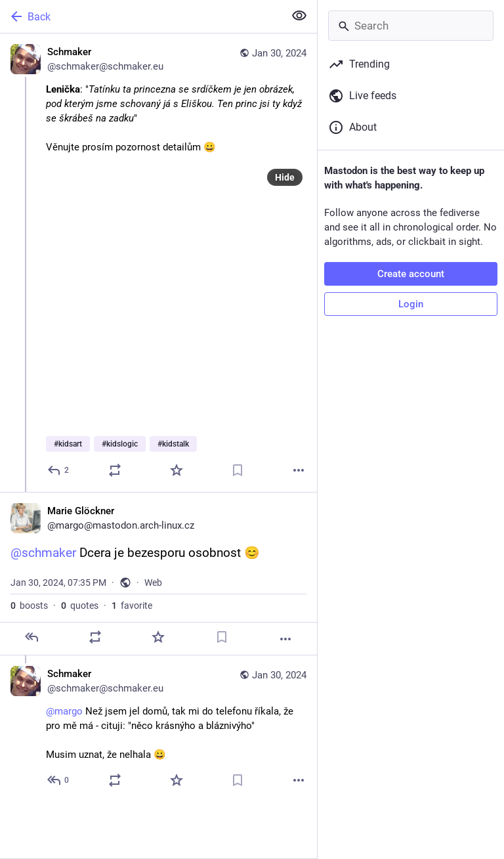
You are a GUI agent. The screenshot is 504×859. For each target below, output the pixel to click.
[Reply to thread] (59, 780)
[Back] (141, 16)
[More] (299, 470)
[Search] (411, 26)
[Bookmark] (238, 470)
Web (153, 583)
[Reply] (59, 470)
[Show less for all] (299, 16)
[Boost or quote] (115, 470)
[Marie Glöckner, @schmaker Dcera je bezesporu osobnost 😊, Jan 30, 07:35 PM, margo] (158, 574)
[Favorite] (177, 470)
